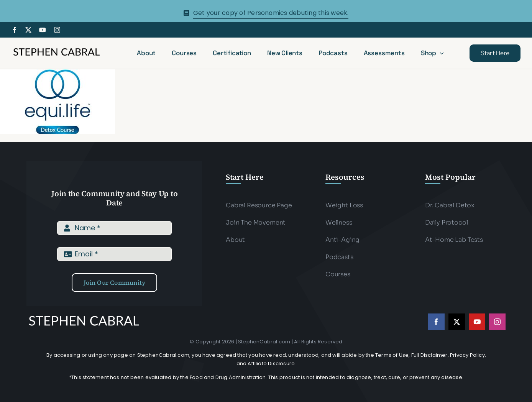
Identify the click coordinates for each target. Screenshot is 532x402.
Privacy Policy (467, 355)
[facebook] (15, 30)
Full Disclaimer (429, 355)
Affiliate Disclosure (271, 363)
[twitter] (28, 30)
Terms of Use (392, 355)
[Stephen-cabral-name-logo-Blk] (57, 49)
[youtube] (43, 30)
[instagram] (57, 30)
